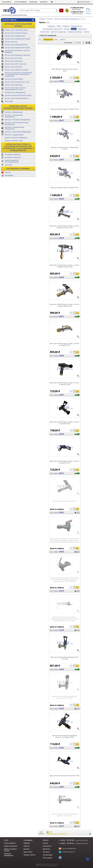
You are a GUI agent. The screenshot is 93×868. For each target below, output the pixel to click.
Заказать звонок (29, 855)
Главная (42, 19)
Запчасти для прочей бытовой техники (18, 95)
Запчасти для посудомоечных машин (18, 39)
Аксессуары (9, 101)
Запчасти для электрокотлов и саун (17, 82)
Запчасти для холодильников (15, 36)
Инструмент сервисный (13, 157)
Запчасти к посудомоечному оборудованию (14, 128)
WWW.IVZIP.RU (40, 866)
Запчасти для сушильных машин (16, 33)
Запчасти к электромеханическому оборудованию (17, 123)
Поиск (61, 11)
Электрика (8, 165)
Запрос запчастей (10, 846)
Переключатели (76, 26)
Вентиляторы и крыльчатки (52, 29)
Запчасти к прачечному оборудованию (18, 132)
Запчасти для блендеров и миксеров (17, 55)
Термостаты (82, 29)
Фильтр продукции (48, 35)
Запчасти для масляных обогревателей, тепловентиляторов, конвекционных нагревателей (19, 74)
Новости (27, 846)
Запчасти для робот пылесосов (16, 64)
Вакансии (33, 2)
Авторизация (84, 2)
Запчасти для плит (11, 42)
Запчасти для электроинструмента (17, 98)
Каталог (50, 19)
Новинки (8, 172)
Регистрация (48, 858)
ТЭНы (59, 26)
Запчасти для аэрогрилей (14, 61)
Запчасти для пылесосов (13, 58)
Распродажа (9, 175)
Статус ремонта (21, 2)
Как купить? (7, 2)
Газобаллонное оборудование (15, 92)
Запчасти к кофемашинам (14, 112)
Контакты (44, 2)
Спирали (66, 26)
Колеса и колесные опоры (14, 141)
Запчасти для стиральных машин (16, 30)
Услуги (45, 843)
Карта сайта (28, 852)
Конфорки (51, 26)
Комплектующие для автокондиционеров (12, 161)
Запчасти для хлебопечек (14, 67)
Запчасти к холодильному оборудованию (14, 116)
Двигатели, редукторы (59, 32)
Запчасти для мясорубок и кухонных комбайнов (17, 51)
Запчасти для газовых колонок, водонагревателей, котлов (15, 89)
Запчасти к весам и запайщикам (16, 138)
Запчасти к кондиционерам (14, 135)
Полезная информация (9, 855)
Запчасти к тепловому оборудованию (18, 120)
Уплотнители (45, 32)
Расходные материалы (13, 154)
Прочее (86, 32)
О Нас (6, 840)
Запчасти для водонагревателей (16, 45)
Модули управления (75, 32)
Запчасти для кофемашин (14, 85)
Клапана (67, 29)
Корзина (26, 849)
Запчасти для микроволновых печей (17, 48)
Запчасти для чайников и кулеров (16, 70)
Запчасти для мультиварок (14, 79)
